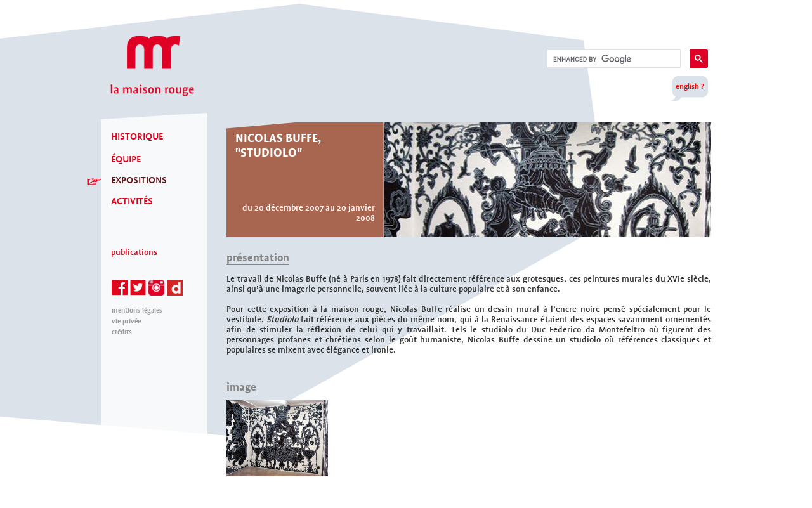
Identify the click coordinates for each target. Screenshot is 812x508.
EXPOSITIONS (139, 180)
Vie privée (126, 321)
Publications (134, 252)
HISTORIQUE (137, 136)
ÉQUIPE (126, 159)
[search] (612, 59)
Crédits (122, 332)
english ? (690, 86)
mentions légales (137, 310)
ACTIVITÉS (132, 201)
